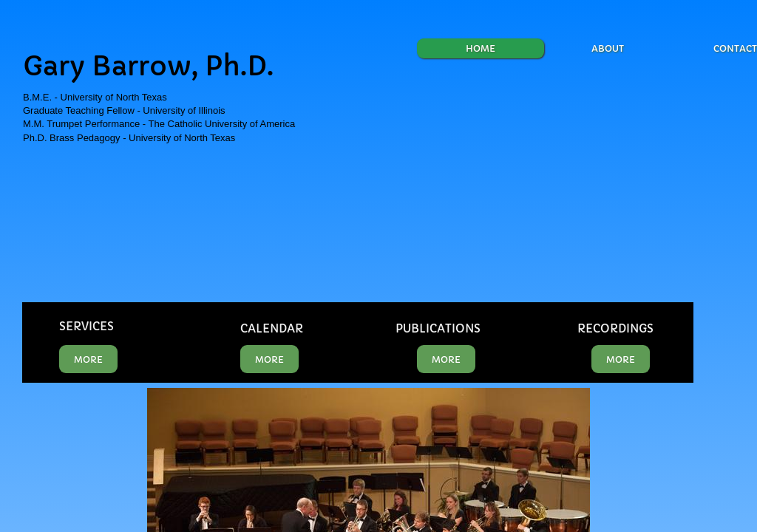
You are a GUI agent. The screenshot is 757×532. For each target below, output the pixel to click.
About (608, 48)
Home (481, 48)
